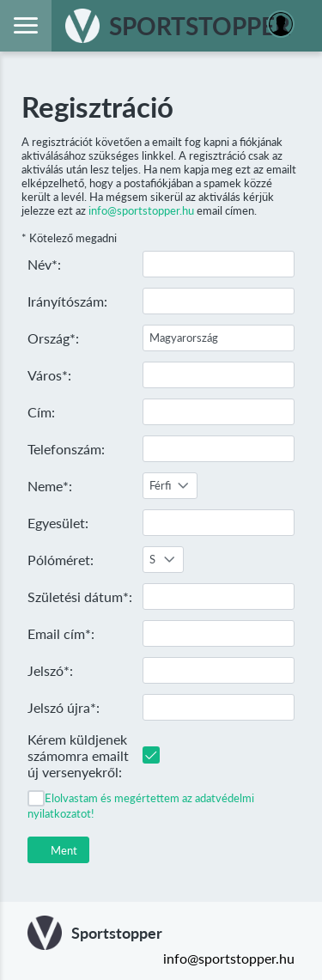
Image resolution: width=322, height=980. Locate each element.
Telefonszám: (66, 449)
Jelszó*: (50, 670)
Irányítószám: (67, 301)
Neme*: (50, 486)
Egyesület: (58, 523)
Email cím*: (61, 633)
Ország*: (53, 338)
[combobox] (170, 486)
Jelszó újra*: (64, 707)
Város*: (49, 375)
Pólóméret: (61, 560)
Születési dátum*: (80, 597)
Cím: (41, 412)
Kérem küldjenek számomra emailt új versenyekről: (78, 755)
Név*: (44, 264)
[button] (58, 850)
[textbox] (219, 264)
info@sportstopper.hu (141, 210)
